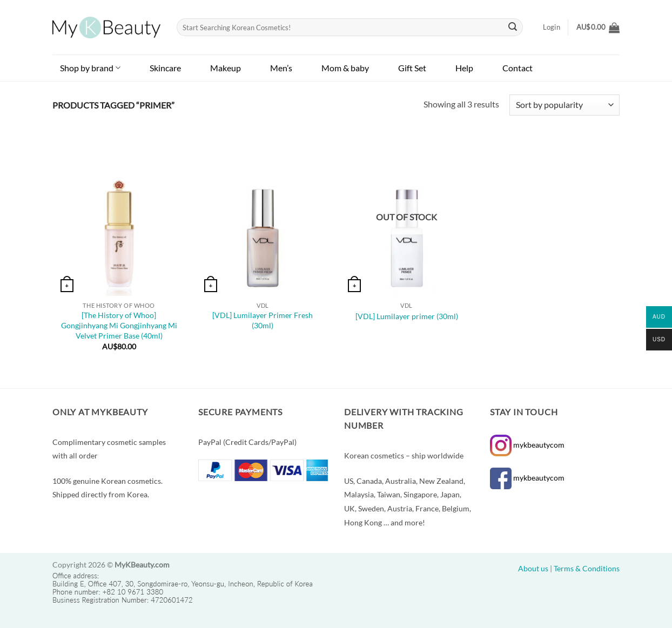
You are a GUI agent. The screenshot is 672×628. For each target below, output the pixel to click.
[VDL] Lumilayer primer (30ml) (407, 316)
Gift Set (412, 68)
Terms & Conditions (587, 568)
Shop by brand (90, 68)
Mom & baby (345, 68)
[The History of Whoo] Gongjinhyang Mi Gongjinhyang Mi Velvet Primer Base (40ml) (119, 325)
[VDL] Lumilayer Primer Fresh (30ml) (263, 320)
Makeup (226, 68)
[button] (598, 28)
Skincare (165, 68)
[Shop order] (565, 105)
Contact (518, 68)
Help (464, 68)
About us (533, 568)
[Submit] (513, 28)
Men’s (281, 68)
